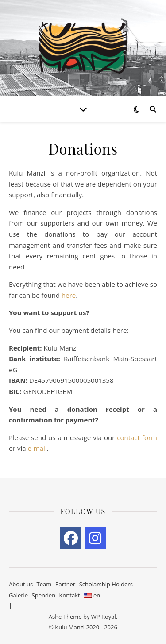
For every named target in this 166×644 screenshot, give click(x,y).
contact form (137, 437)
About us (21, 584)
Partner (66, 584)
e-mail (37, 448)
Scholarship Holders (106, 584)
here (69, 295)
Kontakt (70, 595)
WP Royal (104, 617)
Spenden (44, 595)
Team (44, 584)
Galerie (18, 595)
